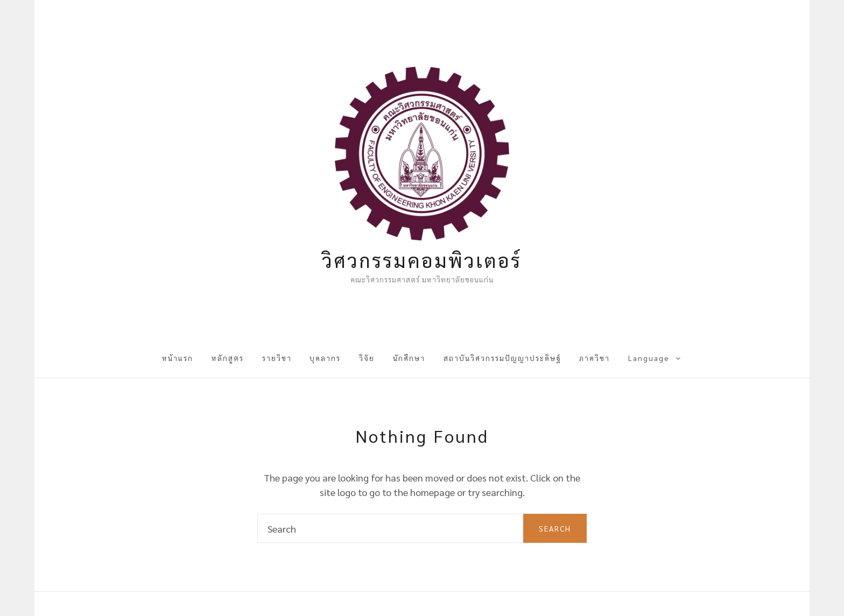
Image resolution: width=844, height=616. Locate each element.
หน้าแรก (178, 358)
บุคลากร (325, 358)
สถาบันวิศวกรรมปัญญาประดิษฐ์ (502, 358)
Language (649, 358)
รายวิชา (277, 358)
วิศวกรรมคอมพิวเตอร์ (422, 260)
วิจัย (367, 358)
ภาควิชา (595, 358)
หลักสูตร (228, 358)
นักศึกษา (409, 358)
